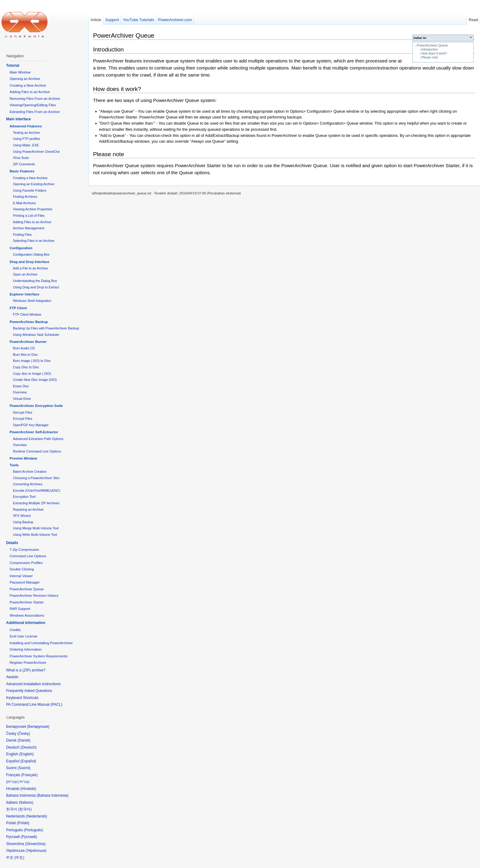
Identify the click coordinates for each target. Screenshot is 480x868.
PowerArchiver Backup (29, 322)
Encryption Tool (24, 497)
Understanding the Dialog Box (35, 281)
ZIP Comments (24, 164)
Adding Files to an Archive (30, 92)
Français (29, 775)
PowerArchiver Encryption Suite (36, 406)
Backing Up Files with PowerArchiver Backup (46, 328)
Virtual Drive (22, 399)
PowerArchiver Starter (26, 602)
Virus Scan (21, 158)
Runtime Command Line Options (37, 451)
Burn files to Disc (25, 355)
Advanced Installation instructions (33, 684)
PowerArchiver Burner (28, 342)
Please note (430, 57)
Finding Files (22, 235)
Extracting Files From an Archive (35, 112)
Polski (23, 823)
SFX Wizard (22, 516)
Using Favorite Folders (30, 190)
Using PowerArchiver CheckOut (36, 152)
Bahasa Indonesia (52, 795)
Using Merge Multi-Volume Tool (36, 528)
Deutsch (28, 747)
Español (28, 761)
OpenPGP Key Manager (31, 425)
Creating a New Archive (28, 85)
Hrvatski (28, 789)
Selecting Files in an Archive (34, 241)
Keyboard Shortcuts (22, 698)
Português (34, 830)
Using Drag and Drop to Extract (36, 287)
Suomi (24, 768)
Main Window (20, 72)
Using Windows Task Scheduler (36, 335)
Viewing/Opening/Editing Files (33, 105)
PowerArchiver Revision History (34, 596)
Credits (15, 630)
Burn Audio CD (24, 348)
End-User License (23, 636)
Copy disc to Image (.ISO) (32, 374)
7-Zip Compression (24, 550)
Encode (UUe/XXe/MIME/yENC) (37, 490)
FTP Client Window (27, 314)
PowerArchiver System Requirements (38, 656)
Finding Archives (25, 197)
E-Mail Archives (24, 203)
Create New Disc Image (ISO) (35, 380)
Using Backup (23, 522)
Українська (36, 851)
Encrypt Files (22, 419)
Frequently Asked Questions (29, 691)
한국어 (25, 809)
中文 (19, 858)
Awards (12, 677)
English (26, 754)
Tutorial (13, 66)
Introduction (430, 49)
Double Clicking (22, 569)
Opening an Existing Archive (34, 184)
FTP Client (18, 308)
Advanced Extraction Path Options (38, 439)
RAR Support (20, 609)
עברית (12, 782)
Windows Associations (27, 615)
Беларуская (38, 727)
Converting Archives (28, 484)
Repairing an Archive (28, 509)
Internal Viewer (21, 576)
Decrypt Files (22, 412)
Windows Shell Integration (32, 301)
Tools (14, 465)
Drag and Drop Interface (29, 262)
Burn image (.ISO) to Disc (32, 361)
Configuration (21, 248)
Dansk (24, 740)
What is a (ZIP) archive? (26, 670)
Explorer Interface (24, 294)
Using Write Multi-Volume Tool (35, 535)
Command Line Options (28, 556)
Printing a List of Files (29, 216)
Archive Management (28, 228)
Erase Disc (21, 386)
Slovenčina (35, 844)
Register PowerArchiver (28, 663)
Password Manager (24, 582)
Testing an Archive (26, 133)
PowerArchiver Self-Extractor (34, 432)
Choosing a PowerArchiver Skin (36, 478)
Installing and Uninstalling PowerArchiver (41, 643)
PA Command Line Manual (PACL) (34, 705)
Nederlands (37, 816)
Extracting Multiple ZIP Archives (36, 503)
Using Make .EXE (26, 145)
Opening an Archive (25, 79)
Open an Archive (25, 274)
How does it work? (434, 53)
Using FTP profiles (26, 139)
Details (12, 543)
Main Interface (19, 119)
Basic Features (22, 171)
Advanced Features (26, 126)
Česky (24, 734)
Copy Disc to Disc (26, 367)
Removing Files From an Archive (35, 99)
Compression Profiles (26, 563)
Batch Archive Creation (30, 472)
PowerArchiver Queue (432, 45)
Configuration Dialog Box (31, 254)
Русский (29, 837)
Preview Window (23, 458)
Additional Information (26, 623)
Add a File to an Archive (30, 268)
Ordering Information (25, 649)
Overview (20, 392)
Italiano (26, 802)
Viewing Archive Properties (33, 209)
